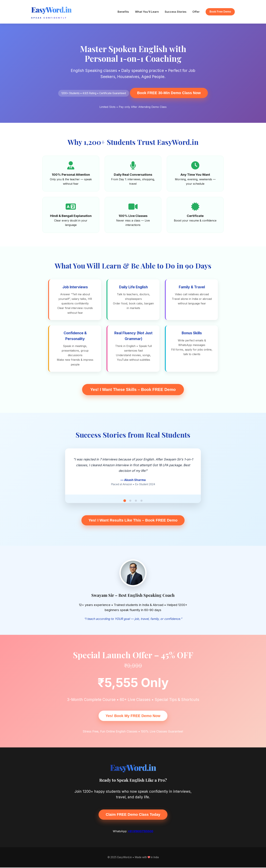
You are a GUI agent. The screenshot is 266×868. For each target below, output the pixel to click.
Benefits (123, 12)
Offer (196, 12)
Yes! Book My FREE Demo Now (133, 716)
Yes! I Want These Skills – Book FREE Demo (133, 389)
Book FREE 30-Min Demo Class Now (169, 93)
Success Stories (176, 12)
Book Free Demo (220, 12)
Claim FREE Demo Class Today (133, 815)
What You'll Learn (147, 12)
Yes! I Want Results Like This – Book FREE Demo (133, 520)
